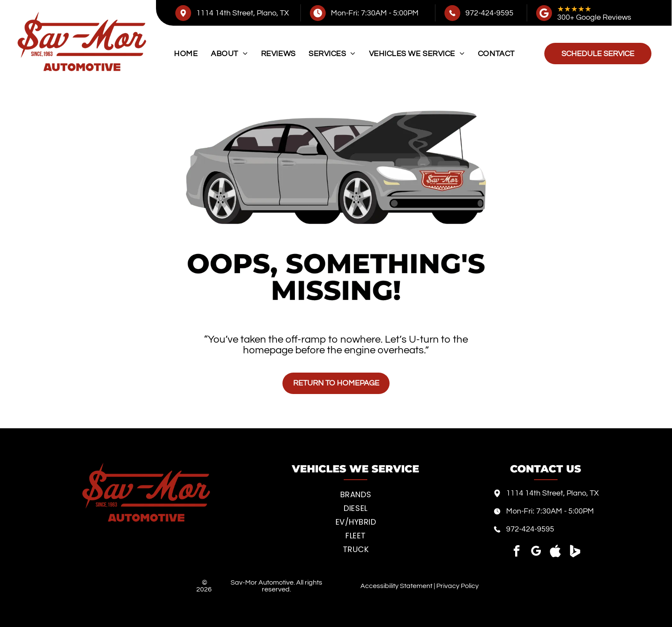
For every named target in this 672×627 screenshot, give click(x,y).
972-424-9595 (489, 13)
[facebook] (517, 552)
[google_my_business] (536, 552)
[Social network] (555, 552)
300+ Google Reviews (594, 17)
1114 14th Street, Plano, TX (243, 13)
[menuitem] (186, 54)
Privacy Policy (457, 586)
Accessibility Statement (396, 586)
